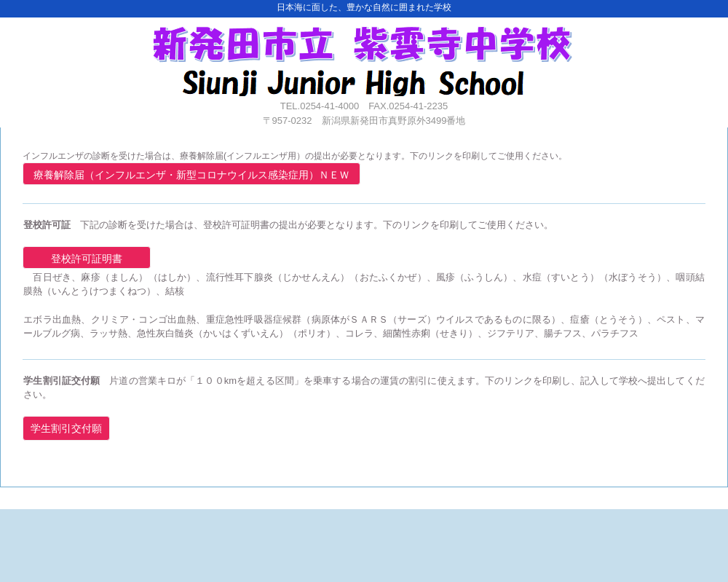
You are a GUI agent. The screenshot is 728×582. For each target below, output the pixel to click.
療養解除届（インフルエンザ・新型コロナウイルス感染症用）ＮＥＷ (191, 175)
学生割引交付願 (66, 428)
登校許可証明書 (87, 259)
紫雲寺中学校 (363, 57)
